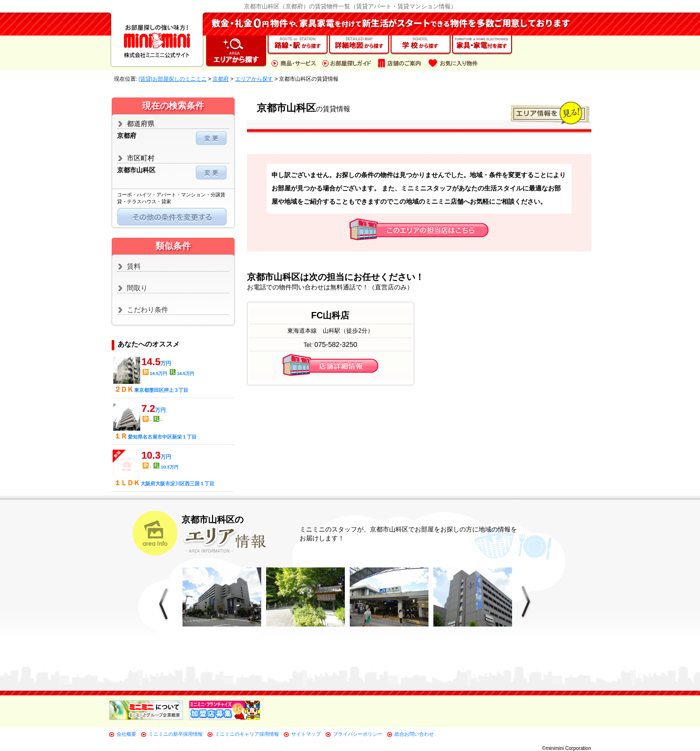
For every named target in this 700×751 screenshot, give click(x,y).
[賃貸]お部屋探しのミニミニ (173, 79)
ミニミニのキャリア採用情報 (247, 734)
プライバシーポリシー (358, 734)
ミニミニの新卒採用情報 (176, 734)
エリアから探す (254, 79)
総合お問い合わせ (414, 734)
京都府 (221, 79)
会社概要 (126, 734)
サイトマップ (306, 734)
